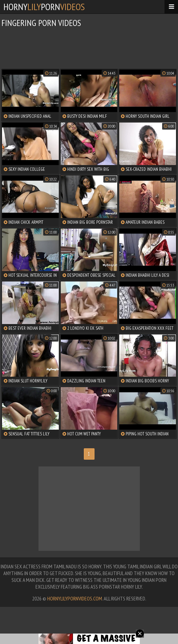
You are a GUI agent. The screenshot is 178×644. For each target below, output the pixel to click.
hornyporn (44, 7)
